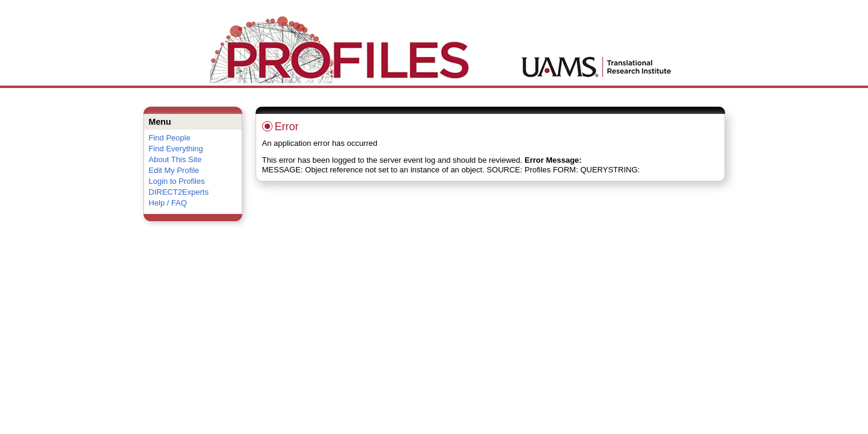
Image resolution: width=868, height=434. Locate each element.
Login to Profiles (177, 181)
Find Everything (176, 149)
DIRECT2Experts (179, 192)
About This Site (175, 159)
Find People (170, 138)
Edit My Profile (174, 170)
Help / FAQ (168, 203)
